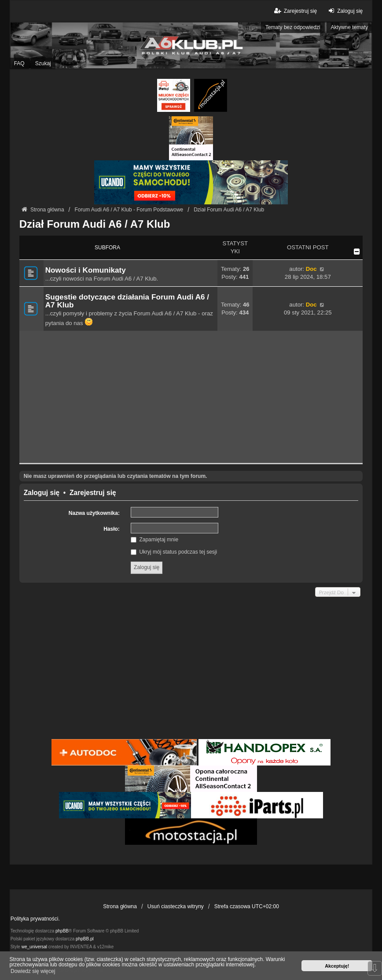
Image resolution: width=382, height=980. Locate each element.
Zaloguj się (42, 493)
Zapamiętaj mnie (154, 540)
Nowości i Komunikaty (86, 270)
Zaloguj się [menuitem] (344, 11)
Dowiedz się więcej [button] (33, 971)
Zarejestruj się (93, 493)
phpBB (62, 931)
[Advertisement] (191, 397)
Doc (311, 269)
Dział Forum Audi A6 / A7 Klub (95, 224)
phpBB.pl (85, 939)
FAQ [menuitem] (19, 63)
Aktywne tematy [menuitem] (350, 27)
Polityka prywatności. (35, 919)
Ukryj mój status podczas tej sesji (174, 552)
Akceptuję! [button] (337, 966)
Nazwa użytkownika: (94, 513)
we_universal (34, 947)
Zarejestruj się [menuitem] (295, 11)
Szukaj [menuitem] (43, 63)
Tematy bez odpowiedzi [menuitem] (293, 27)
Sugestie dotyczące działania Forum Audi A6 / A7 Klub (127, 301)
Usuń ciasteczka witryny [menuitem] (176, 906)
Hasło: (112, 529)
